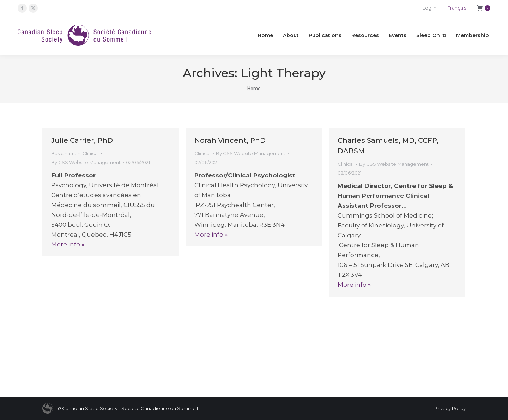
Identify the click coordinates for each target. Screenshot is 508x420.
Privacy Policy (450, 408)
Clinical (91, 153)
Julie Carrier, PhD (82, 140)
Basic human (66, 153)
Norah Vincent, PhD (230, 140)
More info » (68, 244)
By (86, 162)
